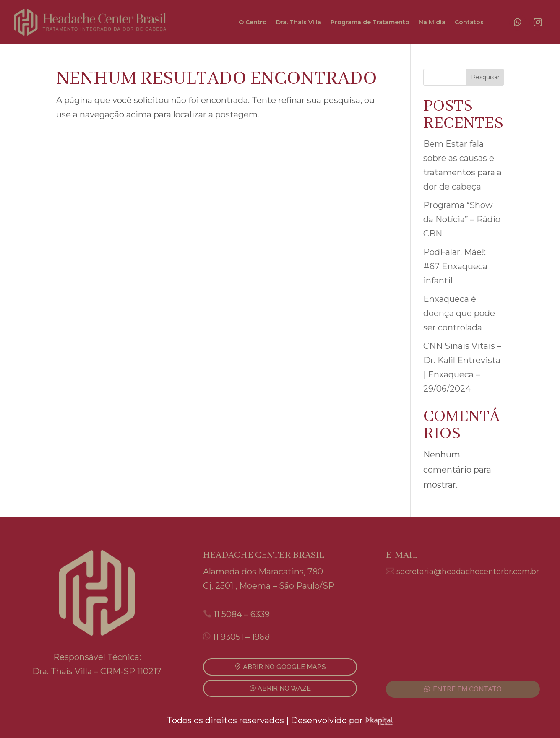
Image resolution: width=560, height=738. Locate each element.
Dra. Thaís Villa (299, 22)
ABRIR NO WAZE (284, 688)
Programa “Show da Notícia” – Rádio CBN (462, 219)
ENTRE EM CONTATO (467, 689)
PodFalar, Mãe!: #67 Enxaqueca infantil (455, 266)
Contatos (469, 22)
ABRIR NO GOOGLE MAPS (284, 667)
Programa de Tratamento (370, 22)
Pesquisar (485, 77)
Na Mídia (432, 22)
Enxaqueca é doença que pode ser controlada (459, 313)
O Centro (253, 22)
